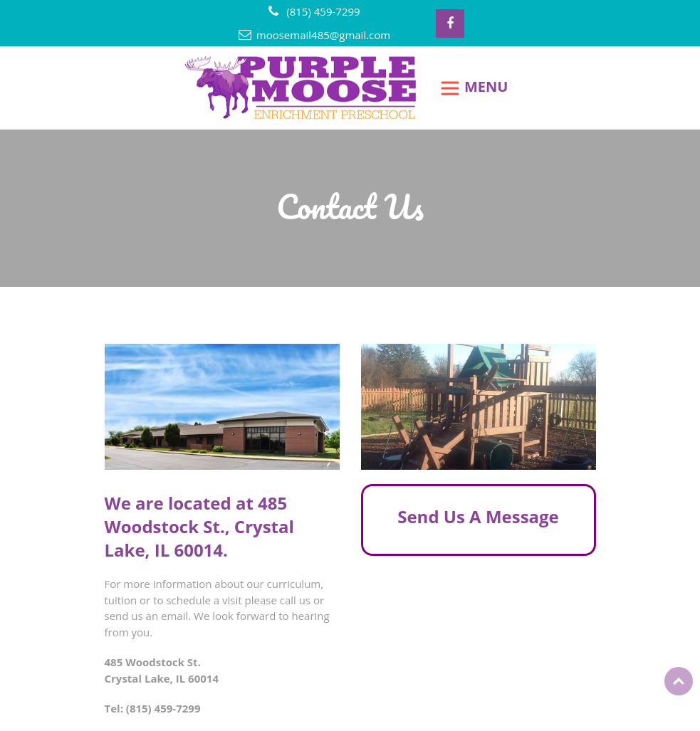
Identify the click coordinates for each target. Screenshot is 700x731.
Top (679, 681)
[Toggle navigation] (474, 88)
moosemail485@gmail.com (323, 35)
